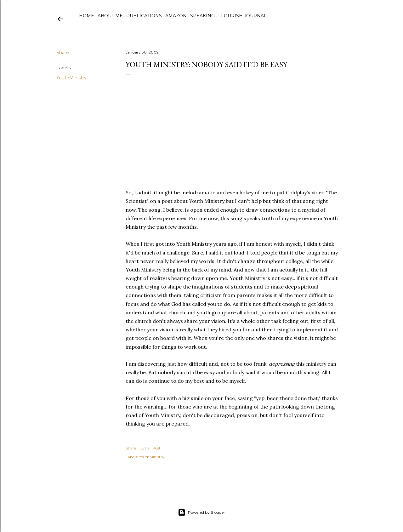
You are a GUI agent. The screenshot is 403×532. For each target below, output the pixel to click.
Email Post (151, 448)
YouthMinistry (71, 78)
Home (87, 16)
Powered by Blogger (201, 512)
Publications (144, 16)
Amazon (176, 16)
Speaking (202, 16)
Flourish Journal (242, 16)
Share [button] (63, 53)
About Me (110, 16)
